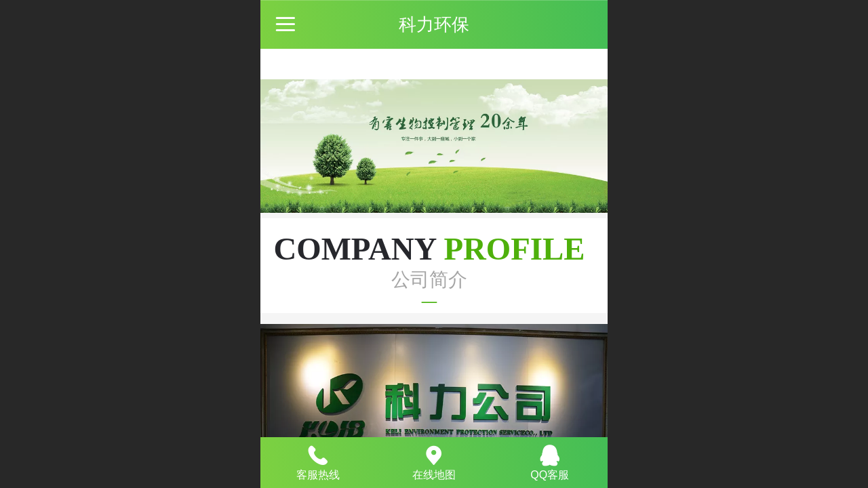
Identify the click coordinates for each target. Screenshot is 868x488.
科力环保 (434, 24)
